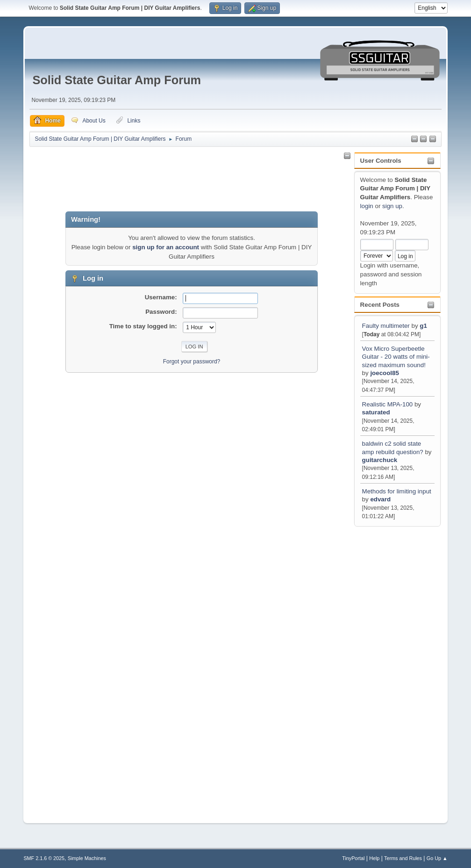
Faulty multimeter (387, 326)
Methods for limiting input (397, 491)
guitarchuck (380, 460)
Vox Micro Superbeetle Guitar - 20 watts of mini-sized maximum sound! (396, 357)
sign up (392, 206)
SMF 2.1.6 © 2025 (44, 858)
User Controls (381, 161)
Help (374, 858)
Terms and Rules (403, 858)
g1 (423, 326)
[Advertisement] (393, 669)
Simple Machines (87, 858)
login (367, 206)
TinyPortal (353, 858)
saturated (376, 412)
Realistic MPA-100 (388, 404)
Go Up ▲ (437, 858)
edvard (380, 499)
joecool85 (384, 373)
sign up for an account (166, 247)
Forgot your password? (192, 362)
